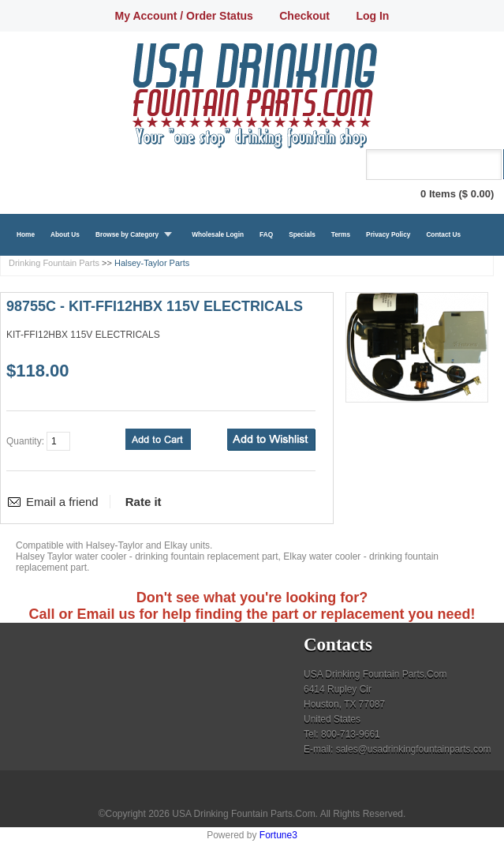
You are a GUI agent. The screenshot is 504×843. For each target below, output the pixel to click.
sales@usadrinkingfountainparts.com (414, 749)
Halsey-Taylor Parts (152, 263)
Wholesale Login (218, 234)
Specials (302, 234)
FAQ (266, 234)
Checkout (304, 16)
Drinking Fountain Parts (54, 263)
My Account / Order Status (184, 16)
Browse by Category (127, 234)
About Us (65, 234)
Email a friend (62, 502)
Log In (372, 16)
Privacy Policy (388, 234)
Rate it (144, 502)
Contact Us (443, 234)
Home (26, 234)
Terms (341, 234)
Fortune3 (278, 835)
